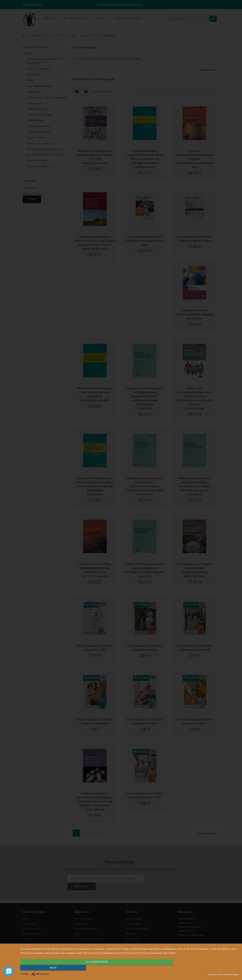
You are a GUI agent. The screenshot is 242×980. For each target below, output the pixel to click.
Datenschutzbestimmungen (228, 975)
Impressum (213, 975)
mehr (206, 968)
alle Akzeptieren (97, 968)
